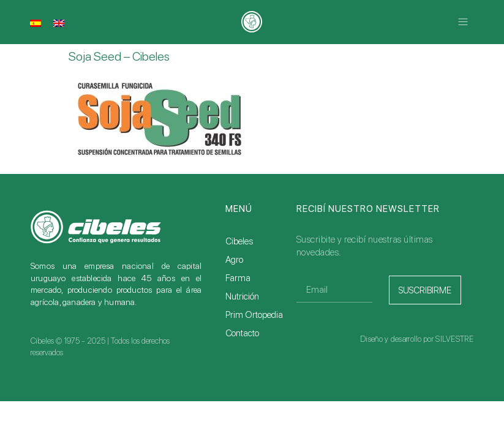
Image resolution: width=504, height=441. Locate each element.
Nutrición (242, 296)
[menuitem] (36, 23)
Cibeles (239, 241)
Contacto (242, 333)
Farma (238, 278)
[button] (463, 22)
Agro (234, 260)
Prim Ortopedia (254, 315)
